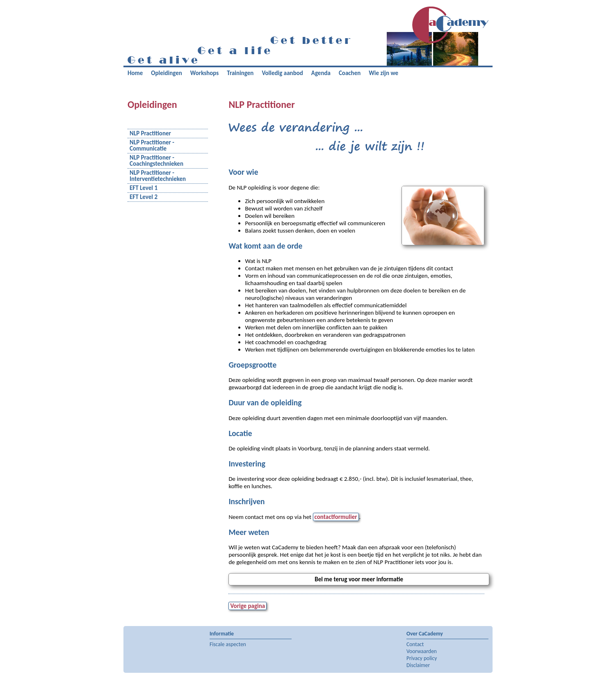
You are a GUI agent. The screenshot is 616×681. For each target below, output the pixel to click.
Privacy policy (422, 658)
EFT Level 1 (144, 188)
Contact (415, 644)
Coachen (350, 73)
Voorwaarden (422, 651)
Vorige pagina (248, 606)
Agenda (321, 73)
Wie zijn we (383, 73)
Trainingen (240, 73)
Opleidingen (166, 73)
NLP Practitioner (150, 134)
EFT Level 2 (144, 197)
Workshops (205, 73)
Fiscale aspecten (228, 644)
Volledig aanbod (282, 73)
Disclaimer (418, 665)
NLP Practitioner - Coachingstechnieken (156, 161)
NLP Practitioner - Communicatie (152, 146)
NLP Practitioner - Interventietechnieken (158, 176)
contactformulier (336, 517)
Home (135, 73)
